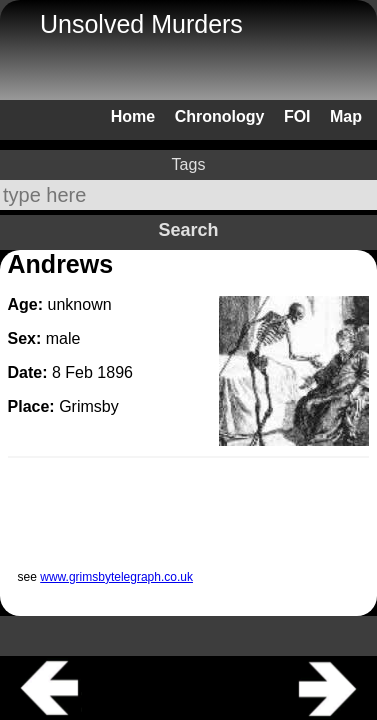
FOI (297, 116)
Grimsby (89, 406)
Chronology (220, 116)
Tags (189, 164)
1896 (115, 372)
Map (346, 116)
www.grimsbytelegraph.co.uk (116, 577)
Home (133, 116)
